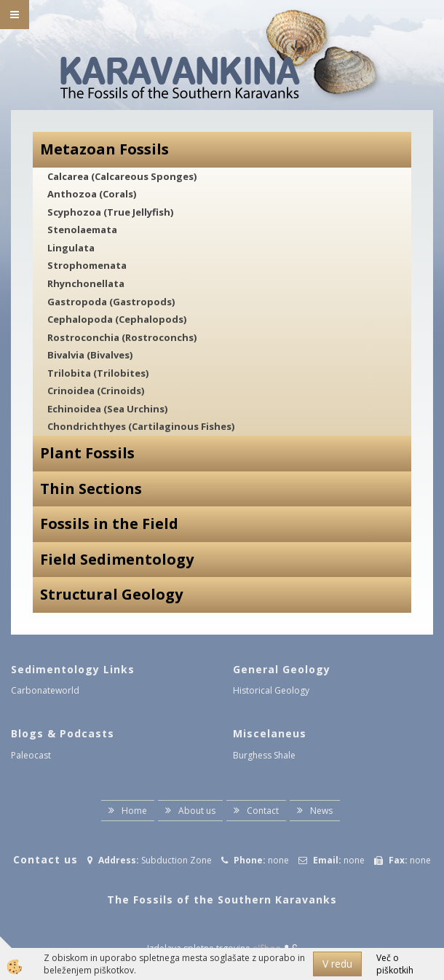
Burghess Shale (264, 755)
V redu (337, 964)
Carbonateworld (45, 690)
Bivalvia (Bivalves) (90, 355)
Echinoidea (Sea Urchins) (107, 409)
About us (197, 811)
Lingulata (71, 248)
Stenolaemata (82, 230)
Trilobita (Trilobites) (98, 373)
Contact (263, 811)
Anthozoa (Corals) (92, 194)
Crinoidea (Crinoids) (96, 391)
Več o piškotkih (395, 964)
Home (134, 811)
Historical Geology (271, 690)
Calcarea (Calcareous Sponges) (122, 176)
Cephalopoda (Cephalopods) (117, 319)
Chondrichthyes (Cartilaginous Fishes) (141, 426)
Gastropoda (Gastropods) (111, 302)
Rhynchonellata (86, 283)
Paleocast (31, 755)
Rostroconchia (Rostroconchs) (122, 337)
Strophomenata (87, 265)
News (321, 811)
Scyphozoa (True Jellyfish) (110, 212)
